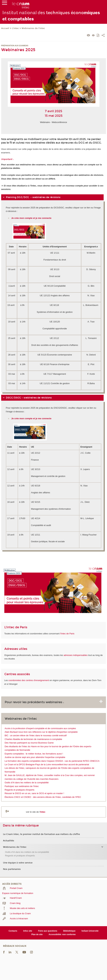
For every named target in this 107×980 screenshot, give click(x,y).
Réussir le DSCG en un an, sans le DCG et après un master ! (34, 793)
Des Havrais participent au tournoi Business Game (29, 743)
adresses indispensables (76, 655)
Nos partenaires (12, 869)
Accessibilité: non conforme (62, 934)
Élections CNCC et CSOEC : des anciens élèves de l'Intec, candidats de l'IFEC (43, 797)
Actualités (9, 841)
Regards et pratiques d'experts (20, 790)
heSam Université (90, 931)
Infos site (28, 931)
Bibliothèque (69, 931)
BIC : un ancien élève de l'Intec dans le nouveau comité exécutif (36, 735)
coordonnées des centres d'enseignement (29, 680)
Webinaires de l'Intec (33, 28)
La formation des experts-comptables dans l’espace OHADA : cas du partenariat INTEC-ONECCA (52, 761)
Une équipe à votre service (18, 863)
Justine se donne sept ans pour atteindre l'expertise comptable (35, 757)
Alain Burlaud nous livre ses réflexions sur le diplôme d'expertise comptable (41, 732)
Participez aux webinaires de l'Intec (22, 786)
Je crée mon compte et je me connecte (32, 418)
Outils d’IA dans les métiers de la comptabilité (27, 783)
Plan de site (37, 934)
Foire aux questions (48, 931)
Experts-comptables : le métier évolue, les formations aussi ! (34, 754)
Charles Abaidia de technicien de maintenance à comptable (33, 739)
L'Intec (15, 28)
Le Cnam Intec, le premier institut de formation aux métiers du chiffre (41, 834)
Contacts (13, 931)
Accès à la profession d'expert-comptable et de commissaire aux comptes (40, 728)
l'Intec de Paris (67, 634)
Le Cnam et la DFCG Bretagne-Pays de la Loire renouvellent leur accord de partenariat (47, 764)
